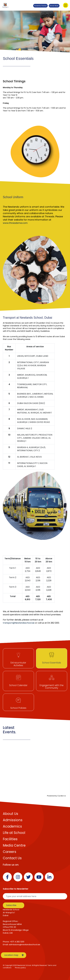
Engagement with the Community (52, 687)
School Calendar (18, 685)
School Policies (18, 708)
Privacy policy (20, 968)
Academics (12, 826)
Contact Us (12, 858)
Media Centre (14, 845)
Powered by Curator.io (56, 796)
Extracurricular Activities (18, 664)
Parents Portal (40, 6)
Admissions (13, 820)
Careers (10, 852)
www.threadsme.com (15, 223)
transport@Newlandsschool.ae (19, 623)
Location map (14, 955)
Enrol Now (54, 6)
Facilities (10, 839)
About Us (10, 814)
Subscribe (11, 905)
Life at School (14, 833)
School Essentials (52, 663)
